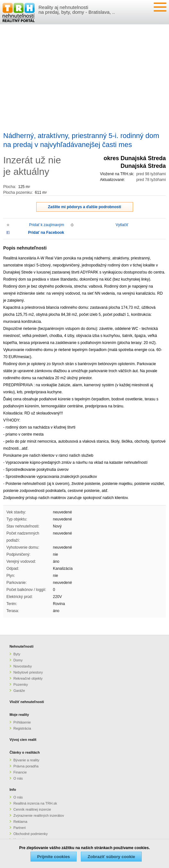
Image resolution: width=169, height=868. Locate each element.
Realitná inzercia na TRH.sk (35, 803)
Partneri (20, 828)
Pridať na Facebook (46, 233)
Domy (18, 660)
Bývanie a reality (26, 760)
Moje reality (19, 715)
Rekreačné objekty (28, 678)
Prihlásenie (22, 722)
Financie (20, 772)
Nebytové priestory (28, 672)
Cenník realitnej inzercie (32, 809)
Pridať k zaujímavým (47, 225)
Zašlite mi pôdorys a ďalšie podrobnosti (85, 207)
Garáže (19, 691)
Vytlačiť (122, 225)
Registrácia (22, 728)
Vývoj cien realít (23, 740)
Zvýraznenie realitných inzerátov (39, 815)
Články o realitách (25, 752)
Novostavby (23, 666)
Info (13, 790)
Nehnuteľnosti (22, 646)
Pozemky (21, 684)
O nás (18, 778)
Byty (17, 654)
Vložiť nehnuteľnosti (27, 702)
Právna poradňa (26, 766)
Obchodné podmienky (31, 834)
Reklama (20, 822)
